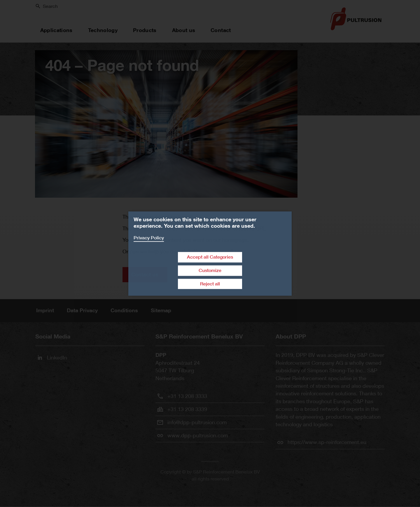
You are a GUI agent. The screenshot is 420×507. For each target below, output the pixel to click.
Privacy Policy (149, 238)
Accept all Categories (210, 257)
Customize (210, 270)
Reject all (210, 284)
